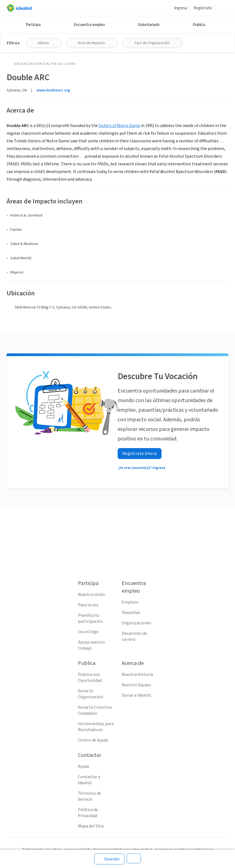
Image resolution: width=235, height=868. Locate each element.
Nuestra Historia (137, 674)
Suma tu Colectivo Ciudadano (95, 710)
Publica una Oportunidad (90, 677)
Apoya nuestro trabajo (91, 645)
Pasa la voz (88, 605)
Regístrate (203, 8)
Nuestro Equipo (136, 685)
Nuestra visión (91, 595)
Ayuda (83, 766)
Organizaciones (136, 623)
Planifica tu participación (90, 618)
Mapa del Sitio (91, 826)
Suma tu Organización (90, 694)
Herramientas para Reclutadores (96, 727)
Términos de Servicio (90, 796)
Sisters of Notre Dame (119, 126)
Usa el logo (88, 632)
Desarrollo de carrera (134, 636)
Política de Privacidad (88, 813)
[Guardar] (109, 859)
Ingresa (181, 8)
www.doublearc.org (53, 90)
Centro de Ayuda (93, 740)
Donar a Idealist (137, 695)
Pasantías (131, 613)
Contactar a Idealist (89, 780)
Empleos (130, 602)
